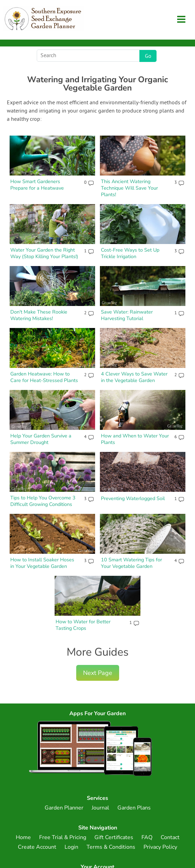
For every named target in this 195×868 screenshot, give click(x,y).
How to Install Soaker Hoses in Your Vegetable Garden (42, 563)
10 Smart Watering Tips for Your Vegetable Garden (131, 563)
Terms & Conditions (111, 847)
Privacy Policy (160, 847)
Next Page (98, 673)
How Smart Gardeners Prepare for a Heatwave (37, 185)
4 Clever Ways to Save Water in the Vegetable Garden (134, 377)
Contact (170, 837)
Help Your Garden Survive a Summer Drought (41, 439)
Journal (100, 808)
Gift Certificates (114, 837)
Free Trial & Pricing (63, 837)
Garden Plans (134, 808)
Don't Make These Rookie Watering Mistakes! (39, 315)
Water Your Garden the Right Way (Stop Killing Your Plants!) (44, 253)
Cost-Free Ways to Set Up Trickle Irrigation (130, 253)
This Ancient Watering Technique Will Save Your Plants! (129, 188)
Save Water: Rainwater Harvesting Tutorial (127, 315)
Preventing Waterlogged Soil (133, 498)
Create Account (37, 847)
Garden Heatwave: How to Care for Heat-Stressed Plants (44, 377)
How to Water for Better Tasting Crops (83, 625)
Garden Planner (64, 808)
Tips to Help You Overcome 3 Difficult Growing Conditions (43, 501)
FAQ (147, 837)
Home (23, 837)
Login (71, 847)
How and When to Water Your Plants (135, 439)
